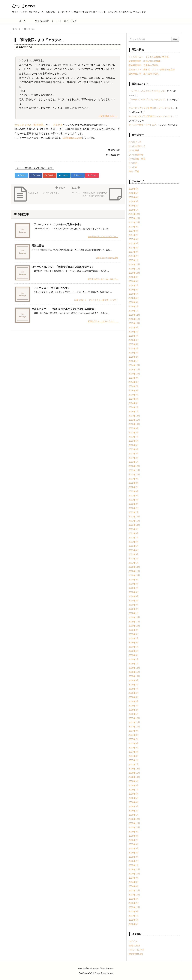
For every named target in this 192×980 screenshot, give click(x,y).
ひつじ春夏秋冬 (136, 155)
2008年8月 (134, 685)
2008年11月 (134, 672)
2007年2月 (134, 760)
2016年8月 (134, 281)
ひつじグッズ (135, 142)
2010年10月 (134, 575)
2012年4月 (134, 500)
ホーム (22, 21)
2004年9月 (134, 878)
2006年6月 (134, 794)
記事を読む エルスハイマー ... (103, 321)
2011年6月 (134, 542)
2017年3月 (134, 252)
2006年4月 (134, 802)
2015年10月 (134, 323)
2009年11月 (134, 622)
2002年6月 (134, 920)
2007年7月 (134, 739)
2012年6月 (134, 491)
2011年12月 (134, 516)
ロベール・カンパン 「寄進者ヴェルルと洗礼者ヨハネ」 (63, 267)
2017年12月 (134, 214)
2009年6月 (134, 643)
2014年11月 (134, 369)
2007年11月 (134, 722)
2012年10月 (134, 474)
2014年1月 (134, 411)
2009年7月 (134, 638)
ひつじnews (24, 6)
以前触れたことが (72, 138)
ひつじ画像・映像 (137, 159)
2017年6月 (134, 239)
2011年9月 (134, 529)
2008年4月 (134, 701)
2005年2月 (134, 861)
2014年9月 (134, 378)
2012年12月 (134, 466)
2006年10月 (134, 777)
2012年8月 (134, 483)
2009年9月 (134, 630)
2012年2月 (134, 508)
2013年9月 (134, 428)
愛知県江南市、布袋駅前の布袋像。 (145, 61)
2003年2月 (134, 903)
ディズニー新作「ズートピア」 (143, 125)
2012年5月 (134, 495)
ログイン (133, 941)
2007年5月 (134, 748)
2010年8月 (134, 584)
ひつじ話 (115, 150)
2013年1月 (134, 462)
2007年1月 (134, 764)
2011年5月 (134, 546)
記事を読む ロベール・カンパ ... (103, 279)
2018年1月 (134, 210)
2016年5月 (134, 294)
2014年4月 (134, 399)
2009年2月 (134, 659)
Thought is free (107, 973)
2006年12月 (134, 769)
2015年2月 (134, 357)
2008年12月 (134, 668)
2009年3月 (134, 655)
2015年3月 (134, 353)
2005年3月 (134, 857)
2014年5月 (134, 395)
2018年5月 (134, 193)
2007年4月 (134, 752)
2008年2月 (134, 710)
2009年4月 (134, 651)
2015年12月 (134, 315)
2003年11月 (134, 890)
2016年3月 (134, 302)
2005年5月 (134, 848)
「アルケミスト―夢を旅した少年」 (51, 288)
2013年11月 (134, 420)
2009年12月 (134, 617)
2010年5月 (134, 596)
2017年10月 (134, 222)
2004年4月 (134, 886)
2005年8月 (134, 836)
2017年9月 (134, 227)
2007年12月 (134, 718)
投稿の (134, 945)
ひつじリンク (70, 21)
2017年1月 (134, 260)
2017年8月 (134, 231)
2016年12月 (134, 264)
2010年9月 (134, 580)
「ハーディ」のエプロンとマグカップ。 (148, 91)
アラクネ (58, 125)
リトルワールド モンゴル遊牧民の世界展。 (150, 57)
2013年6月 (134, 441)
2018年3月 (134, 201)
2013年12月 (134, 416)
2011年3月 (134, 554)
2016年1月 (134, 311)
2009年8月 (134, 634)
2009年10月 (134, 626)
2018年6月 (134, 189)
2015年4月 (134, 348)
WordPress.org (136, 954)
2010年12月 (134, 567)
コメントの (136, 950)
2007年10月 (134, 727)
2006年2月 (134, 811)
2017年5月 (134, 243)
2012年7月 (134, 487)
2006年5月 (134, 798)
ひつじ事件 (134, 150)
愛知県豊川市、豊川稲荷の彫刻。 (144, 74)
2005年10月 (134, 827)
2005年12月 (134, 819)
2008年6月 (134, 693)
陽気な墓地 (38, 246)
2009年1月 (134, 664)
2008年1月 (134, 714)
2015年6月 (134, 340)
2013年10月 (134, 424)
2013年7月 (134, 437)
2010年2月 (134, 609)
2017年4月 (134, 248)
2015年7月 (134, 336)
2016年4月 (134, 298)
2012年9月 (134, 479)
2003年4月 (134, 899)
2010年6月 (134, 592)
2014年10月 (134, 374)
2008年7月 (134, 689)
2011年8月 (134, 533)
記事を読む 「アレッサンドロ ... (103, 237)
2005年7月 (134, 840)
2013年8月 (134, 432)
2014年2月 (134, 407)
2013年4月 (134, 449)
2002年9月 (134, 911)
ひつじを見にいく (137, 146)
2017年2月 (134, 256)
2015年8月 (134, 332)
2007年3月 (134, 756)
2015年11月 (134, 319)
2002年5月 (134, 924)
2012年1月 (134, 512)
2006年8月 (134, 785)
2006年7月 (134, 790)
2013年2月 (134, 458)
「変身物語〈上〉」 (108, 116)
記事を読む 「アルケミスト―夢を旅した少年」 (96, 300)
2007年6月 (134, 743)
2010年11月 (134, 571)
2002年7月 (134, 916)
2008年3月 (134, 706)
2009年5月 (134, 647)
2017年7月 (134, 235)
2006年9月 (134, 781)
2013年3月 (134, 453)
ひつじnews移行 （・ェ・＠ (47, 21)
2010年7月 (134, 588)
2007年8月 (134, 735)
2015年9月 (134, 327)
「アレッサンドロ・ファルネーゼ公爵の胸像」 (57, 224)
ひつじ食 (133, 167)
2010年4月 (134, 601)
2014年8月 (134, 382)
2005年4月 (134, 853)
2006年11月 (134, 773)
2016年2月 (134, 306)
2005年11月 (134, 823)
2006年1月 (134, 815)
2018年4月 (134, 197)
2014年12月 (134, 365)
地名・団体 (134, 171)
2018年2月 (134, 206)
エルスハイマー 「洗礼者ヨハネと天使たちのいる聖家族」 (64, 309)
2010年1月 (134, 613)
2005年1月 (134, 865)
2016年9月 (134, 277)
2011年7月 (134, 537)
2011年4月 (134, 550)
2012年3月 (134, 504)
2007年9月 (134, 731)
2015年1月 (134, 361)
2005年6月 (134, 844)
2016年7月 (134, 285)
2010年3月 (134, 605)
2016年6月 (134, 290)
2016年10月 (134, 273)
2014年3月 (134, 403)
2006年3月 (134, 806)
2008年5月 (134, 697)
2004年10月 (134, 874)
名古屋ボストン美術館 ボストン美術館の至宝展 (152, 69)
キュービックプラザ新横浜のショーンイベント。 (152, 108)
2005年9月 (134, 832)
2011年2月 (134, 558)
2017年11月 (134, 218)
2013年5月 (134, 445)
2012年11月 (134, 470)
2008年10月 (134, 676)
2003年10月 (134, 895)
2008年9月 (134, 680)
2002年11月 (134, 907)
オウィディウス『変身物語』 (30, 125)
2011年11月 (134, 521)
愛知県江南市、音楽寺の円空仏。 (144, 65)
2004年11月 (134, 869)
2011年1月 (134, 563)
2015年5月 (134, 344)
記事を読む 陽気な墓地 (107, 258)
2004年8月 (134, 882)
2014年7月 (134, 386)
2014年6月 (134, 390)
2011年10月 (134, 525)
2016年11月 (134, 269)
